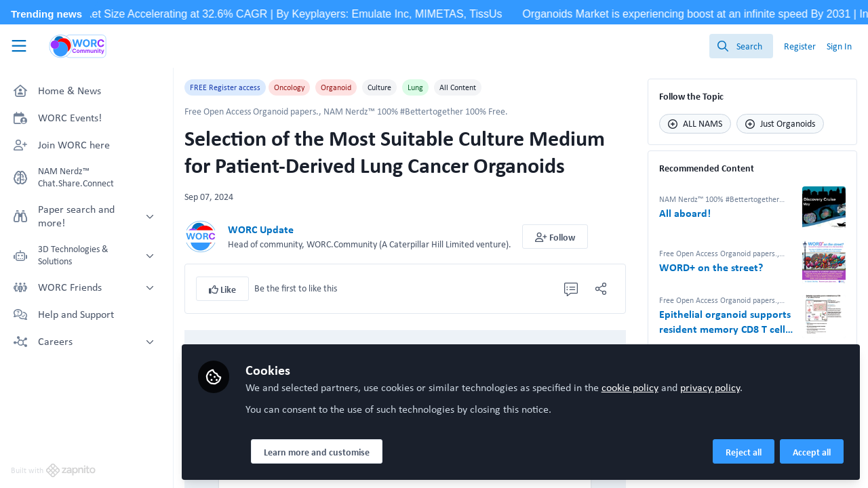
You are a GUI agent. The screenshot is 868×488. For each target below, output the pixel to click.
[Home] (78, 46)
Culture (379, 87)
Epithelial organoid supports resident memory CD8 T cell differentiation (725, 322)
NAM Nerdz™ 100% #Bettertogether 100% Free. (416, 111)
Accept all (812, 452)
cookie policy (630, 387)
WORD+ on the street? (711, 268)
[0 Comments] (571, 289)
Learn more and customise (317, 452)
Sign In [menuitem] (839, 46)
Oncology (289, 87)
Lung (415, 87)
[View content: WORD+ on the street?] (824, 262)
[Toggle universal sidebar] (19, 46)
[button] (555, 237)
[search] (741, 46)
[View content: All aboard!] (824, 208)
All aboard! (685, 213)
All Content (458, 87)
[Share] (601, 289)
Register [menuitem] (800, 46)
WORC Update (261, 229)
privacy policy (710, 387)
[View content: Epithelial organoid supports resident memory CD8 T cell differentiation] (824, 317)
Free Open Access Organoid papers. (252, 111)
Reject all (744, 452)
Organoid (336, 87)
